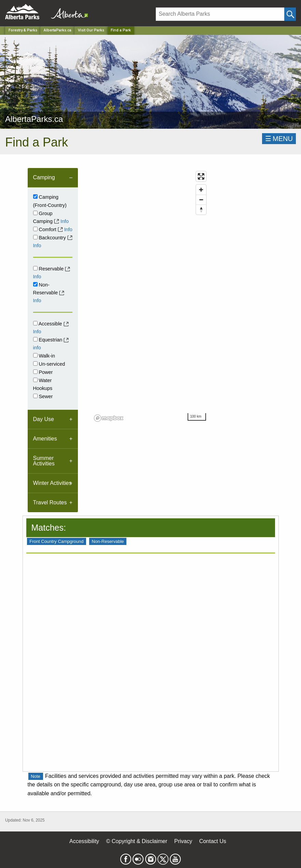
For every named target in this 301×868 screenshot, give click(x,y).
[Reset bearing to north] (201, 209)
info (37, 348)
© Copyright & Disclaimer (137, 841)
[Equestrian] (35, 339)
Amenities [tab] (45, 439)
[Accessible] (35, 323)
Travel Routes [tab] (50, 502)
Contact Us (213, 841)
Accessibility (84, 841)
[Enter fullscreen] (201, 176)
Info (65, 221)
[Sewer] (35, 396)
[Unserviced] (35, 363)
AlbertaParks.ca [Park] (58, 30)
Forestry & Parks (23, 30)
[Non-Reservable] (35, 284)
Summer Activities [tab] (44, 461)
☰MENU (279, 139)
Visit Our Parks (91, 30)
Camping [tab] (44, 177)
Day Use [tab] (44, 419)
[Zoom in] (201, 190)
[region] (150, 296)
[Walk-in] (35, 355)
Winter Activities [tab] (52, 483)
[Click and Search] (290, 14)
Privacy (183, 841)
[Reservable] (35, 268)
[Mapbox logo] (109, 418)
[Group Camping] (35, 213)
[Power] (35, 372)
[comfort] (35, 229)
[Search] (220, 14)
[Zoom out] (201, 200)
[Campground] (35, 197)
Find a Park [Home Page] (121, 30)
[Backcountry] (35, 237)
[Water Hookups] (35, 380)
